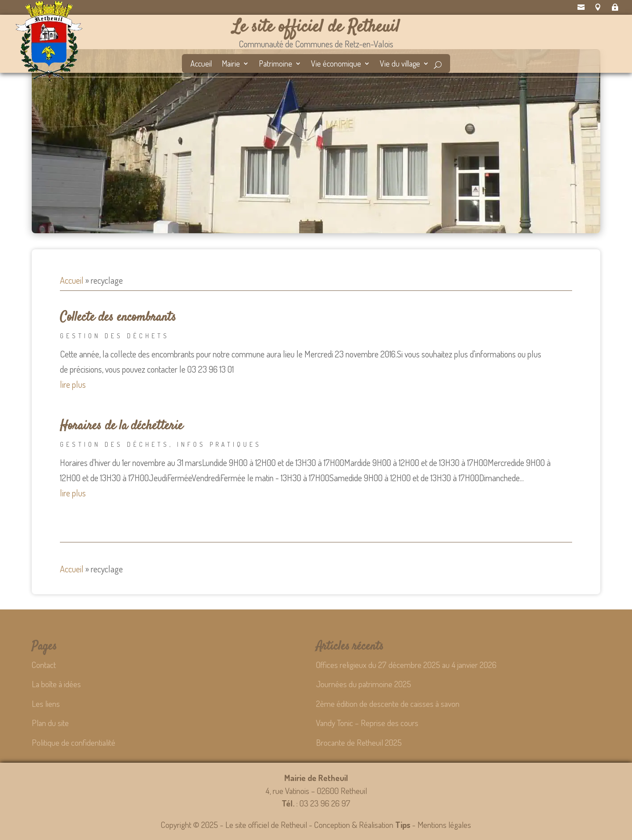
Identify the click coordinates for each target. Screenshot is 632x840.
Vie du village (400, 64)
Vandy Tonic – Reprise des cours (367, 723)
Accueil (201, 64)
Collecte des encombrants (118, 318)
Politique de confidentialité (74, 742)
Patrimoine (276, 64)
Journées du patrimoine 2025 (364, 684)
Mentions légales (444, 825)
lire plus (73, 384)
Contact (44, 665)
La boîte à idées (56, 684)
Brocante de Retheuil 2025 (359, 742)
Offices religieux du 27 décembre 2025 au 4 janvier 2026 (406, 665)
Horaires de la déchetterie (121, 426)
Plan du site (50, 723)
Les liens (46, 703)
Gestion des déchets (115, 336)
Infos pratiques (219, 444)
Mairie (231, 64)
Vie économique (336, 64)
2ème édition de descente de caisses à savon (388, 703)
